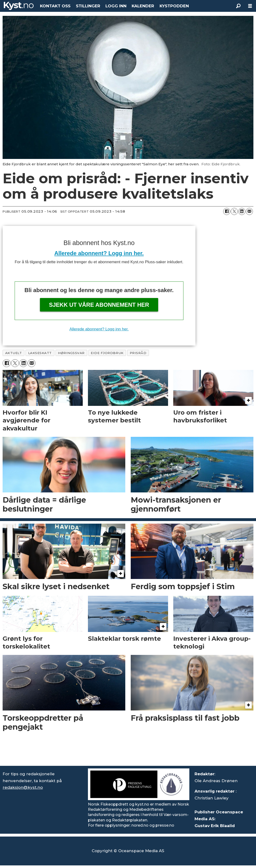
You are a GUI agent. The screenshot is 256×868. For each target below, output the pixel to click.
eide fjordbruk (107, 353)
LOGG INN (116, 6)
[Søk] (238, 6)
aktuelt (14, 353)
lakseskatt (40, 353)
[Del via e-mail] (249, 211)
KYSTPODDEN (174, 6)
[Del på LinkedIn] (242, 211)
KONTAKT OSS (55, 6)
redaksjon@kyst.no (23, 787)
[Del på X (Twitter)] (234, 211)
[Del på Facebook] (227, 211)
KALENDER (143, 6)
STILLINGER (88, 6)
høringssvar (71, 353)
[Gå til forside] (19, 6)
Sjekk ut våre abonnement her (99, 305)
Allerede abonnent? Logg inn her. (99, 253)
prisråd (138, 353)
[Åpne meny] (250, 6)
